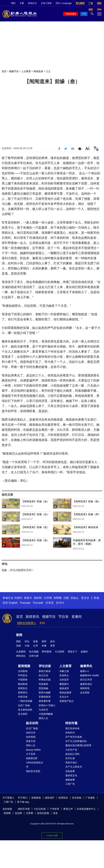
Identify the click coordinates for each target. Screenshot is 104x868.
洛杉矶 (38, 598)
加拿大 (28, 598)
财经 (44, 641)
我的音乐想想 (33, 771)
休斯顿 (58, 598)
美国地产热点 (67, 701)
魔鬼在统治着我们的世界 (78, 745)
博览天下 (72, 652)
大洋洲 (48, 598)
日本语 (50, 603)
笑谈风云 (64, 675)
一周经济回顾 (25, 701)
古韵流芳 (64, 680)
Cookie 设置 (52, 835)
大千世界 (31, 754)
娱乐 (53, 641)
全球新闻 (23, 671)
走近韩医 (85, 693)
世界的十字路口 (47, 705)
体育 (53, 646)
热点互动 (43, 675)
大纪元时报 (40, 809)
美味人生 (31, 745)
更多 (55, 813)
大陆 (27, 646)
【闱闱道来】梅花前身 (86, 527)
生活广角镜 (32, 728)
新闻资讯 (32, 617)
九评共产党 (71, 750)
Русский (38, 603)
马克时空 (43, 710)
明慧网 (7, 813)
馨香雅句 (64, 684)
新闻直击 (23, 688)
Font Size (87, 148)
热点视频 (34, 652)
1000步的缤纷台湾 (35, 765)
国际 (18, 641)
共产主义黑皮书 (74, 767)
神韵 (13, 3)
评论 (27, 641)
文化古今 (64, 697)
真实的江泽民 (72, 754)
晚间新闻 (23, 684)
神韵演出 (21, 656)
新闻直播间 (71, 14)
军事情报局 (45, 697)
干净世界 (54, 809)
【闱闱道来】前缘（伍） (35, 514)
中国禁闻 (23, 680)
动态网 (18, 813)
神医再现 (85, 688)
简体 (49, 3)
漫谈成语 (64, 688)
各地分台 (32, 3)
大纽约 (18, 598)
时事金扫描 (45, 680)
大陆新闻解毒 (46, 714)
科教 (44, 646)
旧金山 (74, 598)
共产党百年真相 (74, 737)
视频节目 (14, 71)
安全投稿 (77, 798)
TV (85, 14)
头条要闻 (21, 652)
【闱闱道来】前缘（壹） (35, 540)
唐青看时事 (45, 701)
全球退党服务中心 (86, 809)
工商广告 (70, 784)
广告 (91, 3)
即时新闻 (47, 652)
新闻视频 (24, 666)
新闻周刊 (23, 693)
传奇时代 (70, 733)
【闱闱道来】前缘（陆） (87, 501)
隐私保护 (50, 798)
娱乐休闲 (32, 723)
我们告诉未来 (72, 728)
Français (25, 603)
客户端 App (23, 802)
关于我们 (23, 798)
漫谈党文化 (71, 775)
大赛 (22, 3)
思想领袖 (43, 688)
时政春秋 (43, 684)
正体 (43, 3)
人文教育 (26, 71)
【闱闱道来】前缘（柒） (35, 501)
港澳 (35, 641)
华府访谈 (23, 697)
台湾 (35, 646)
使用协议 (63, 798)
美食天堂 (31, 741)
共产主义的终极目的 (76, 741)
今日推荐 (60, 652)
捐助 (99, 3)
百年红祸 (70, 758)
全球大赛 (34, 656)
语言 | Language (64, 3)
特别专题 (71, 723)
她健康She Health (89, 675)
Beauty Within (33, 750)
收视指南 (36, 798)
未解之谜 (64, 671)
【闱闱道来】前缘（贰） (35, 527)
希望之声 (68, 809)
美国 (18, 646)
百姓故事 (70, 771)
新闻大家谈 (45, 671)
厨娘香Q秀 (32, 758)
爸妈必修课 (65, 693)
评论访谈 (45, 666)
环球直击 (23, 675)
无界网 (30, 813)
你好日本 (31, 733)
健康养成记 (86, 684)
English (13, 603)
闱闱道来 (38, 71)
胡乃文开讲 (86, 680)
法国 (66, 598)
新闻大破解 (45, 693)
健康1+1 (84, 671)
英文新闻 (80, 3)
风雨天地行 (71, 763)
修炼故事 (70, 780)
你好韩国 (31, 737)
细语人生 (43, 718)
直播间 (77, 617)
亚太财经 (23, 714)
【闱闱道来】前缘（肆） (87, 514)
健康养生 (86, 666)
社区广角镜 (24, 705)
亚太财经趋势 (25, 710)
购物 (42, 623)
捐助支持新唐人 (27, 623)
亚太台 (85, 598)
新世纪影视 (43, 813)
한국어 (60, 603)
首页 (4, 71)
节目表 (63, 617)
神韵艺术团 (24, 809)
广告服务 (90, 798)
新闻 (19, 635)
